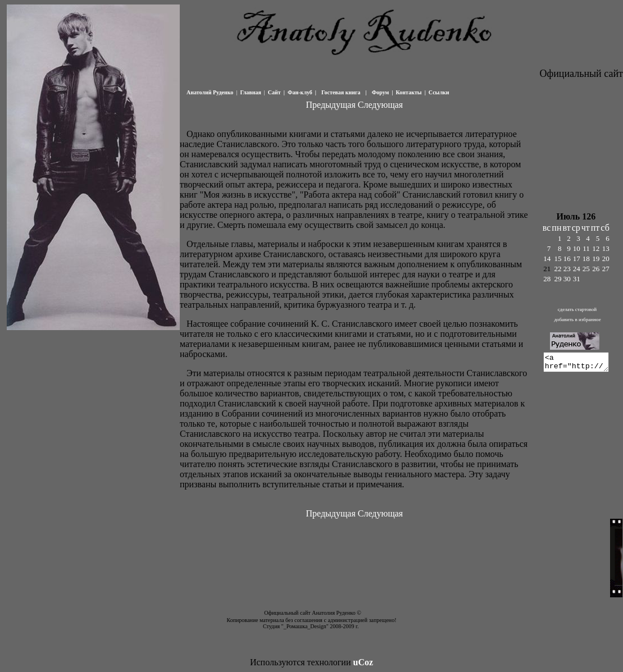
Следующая (380, 105)
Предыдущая (330, 105)
